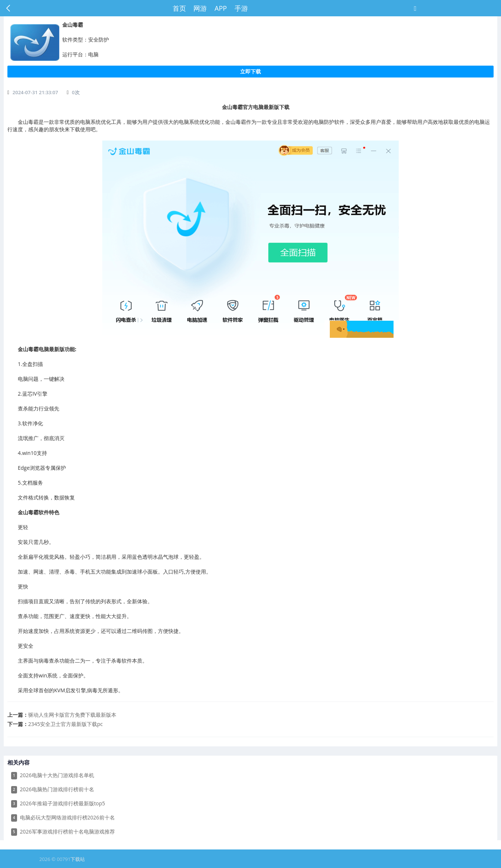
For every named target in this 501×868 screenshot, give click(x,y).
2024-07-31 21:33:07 (35, 92)
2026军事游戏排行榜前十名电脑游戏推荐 (63, 832)
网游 (200, 8)
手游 (241, 8)
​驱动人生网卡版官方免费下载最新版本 (72, 715)
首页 (179, 8)
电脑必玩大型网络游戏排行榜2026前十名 (63, 818)
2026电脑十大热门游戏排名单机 (53, 775)
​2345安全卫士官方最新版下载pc (65, 724)
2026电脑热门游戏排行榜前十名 (53, 790)
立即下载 (250, 71)
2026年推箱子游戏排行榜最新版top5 (58, 804)
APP (221, 8)
